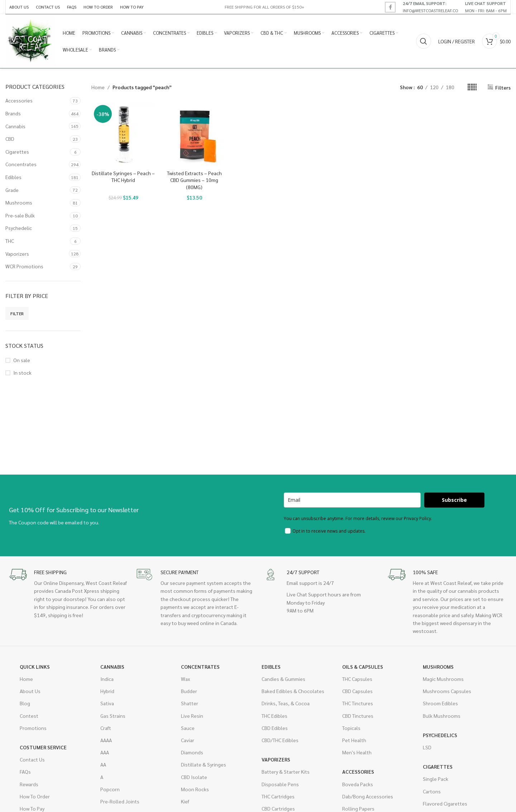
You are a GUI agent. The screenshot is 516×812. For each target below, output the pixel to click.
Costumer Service (43, 747)
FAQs (25, 772)
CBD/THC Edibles (280, 740)
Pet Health (354, 740)
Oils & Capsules (363, 667)
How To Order (35, 796)
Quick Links (35, 667)
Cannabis (15, 126)
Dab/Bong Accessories (368, 796)
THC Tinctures (358, 703)
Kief (185, 801)
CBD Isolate (194, 777)
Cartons (432, 791)
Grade (12, 190)
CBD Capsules (357, 691)
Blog (25, 703)
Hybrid (107, 691)
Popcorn (110, 789)
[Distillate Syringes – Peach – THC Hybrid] (123, 134)
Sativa (107, 703)
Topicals (351, 728)
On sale (22, 360)
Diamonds (192, 752)
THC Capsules (357, 679)
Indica (107, 679)
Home (98, 87)
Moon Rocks (195, 789)
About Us (30, 691)
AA (103, 764)
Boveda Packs (358, 784)
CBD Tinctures (358, 716)
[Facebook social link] (390, 7)
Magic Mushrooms (443, 679)
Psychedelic (19, 228)
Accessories (19, 100)
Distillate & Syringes (204, 764)
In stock (22, 373)
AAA (105, 752)
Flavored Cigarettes (445, 803)
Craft (106, 728)
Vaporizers (17, 254)
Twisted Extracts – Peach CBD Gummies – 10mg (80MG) (194, 180)
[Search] (424, 41)
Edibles (13, 177)
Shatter (190, 703)
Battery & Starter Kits (286, 772)
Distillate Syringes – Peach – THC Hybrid (123, 177)
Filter (17, 313)
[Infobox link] (430, 7)
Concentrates (21, 164)
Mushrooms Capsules (447, 691)
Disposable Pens (280, 784)
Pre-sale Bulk (20, 215)
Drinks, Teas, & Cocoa (286, 703)
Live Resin (192, 716)
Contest (29, 716)
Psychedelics (440, 735)
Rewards (29, 784)
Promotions (33, 728)
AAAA (106, 740)
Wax (185, 679)
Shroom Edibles (440, 703)
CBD (10, 139)
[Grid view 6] (472, 87)
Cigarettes (17, 152)
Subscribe (454, 500)
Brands (13, 113)
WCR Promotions (24, 266)
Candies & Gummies (283, 679)
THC (10, 241)
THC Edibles (274, 716)
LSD (427, 747)
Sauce (188, 728)
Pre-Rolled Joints (120, 801)
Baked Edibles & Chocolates (293, 691)
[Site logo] (30, 40)
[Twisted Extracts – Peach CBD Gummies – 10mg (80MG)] (194, 134)
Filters (503, 87)
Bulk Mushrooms (442, 716)
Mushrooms (19, 202)
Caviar (188, 740)
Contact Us (32, 759)
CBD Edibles (275, 728)
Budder (189, 691)
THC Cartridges (278, 796)
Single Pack (436, 779)
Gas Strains (113, 716)
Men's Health (357, 752)
